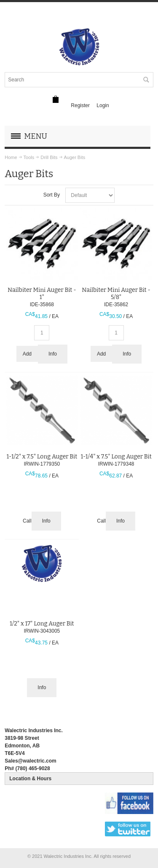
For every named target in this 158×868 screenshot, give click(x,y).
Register (80, 105)
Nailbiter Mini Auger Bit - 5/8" (116, 294)
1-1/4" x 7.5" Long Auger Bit (116, 457)
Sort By (52, 195)
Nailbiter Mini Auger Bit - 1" (42, 294)
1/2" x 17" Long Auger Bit (42, 624)
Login (103, 105)
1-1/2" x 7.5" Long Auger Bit (42, 457)
